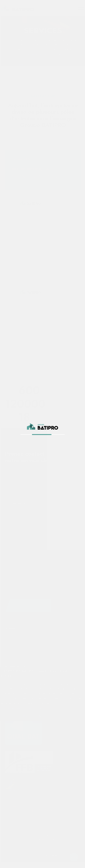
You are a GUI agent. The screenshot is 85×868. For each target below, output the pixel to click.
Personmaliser (18, 716)
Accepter (46, 716)
